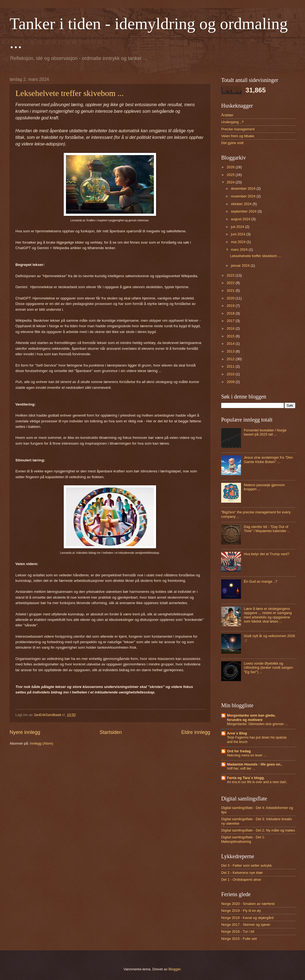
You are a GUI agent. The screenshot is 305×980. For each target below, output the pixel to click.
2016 (231, 328)
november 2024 (244, 196)
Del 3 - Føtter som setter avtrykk (246, 865)
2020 (231, 298)
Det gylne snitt (232, 143)
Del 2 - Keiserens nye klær (242, 873)
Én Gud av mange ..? (260, 581)
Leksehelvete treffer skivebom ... (70, 93)
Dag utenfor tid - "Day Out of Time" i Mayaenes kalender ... (267, 529)
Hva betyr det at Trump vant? (267, 554)
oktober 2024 (242, 204)
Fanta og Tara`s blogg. (246, 778)
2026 (231, 167)
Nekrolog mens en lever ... (247, 755)
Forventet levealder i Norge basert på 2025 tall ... (265, 432)
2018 (231, 313)
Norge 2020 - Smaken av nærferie (248, 904)
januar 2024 (241, 265)
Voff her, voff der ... (241, 769)
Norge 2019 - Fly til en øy (241, 911)
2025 (231, 175)
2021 (231, 291)
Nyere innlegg (25, 732)
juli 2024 (238, 227)
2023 (231, 275)
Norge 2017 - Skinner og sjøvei (246, 925)
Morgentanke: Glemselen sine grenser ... (257, 724)
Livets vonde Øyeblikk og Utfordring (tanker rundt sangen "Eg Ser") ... (268, 668)
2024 (231, 182)
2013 (231, 351)
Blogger (174, 969)
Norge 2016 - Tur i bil (238, 931)
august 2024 (241, 219)
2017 (231, 321)
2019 (231, 306)
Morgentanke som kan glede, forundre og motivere (251, 718)
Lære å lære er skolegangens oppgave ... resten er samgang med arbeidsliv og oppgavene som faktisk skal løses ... (268, 615)
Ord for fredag (239, 751)
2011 (231, 366)
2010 (231, 374)
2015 (231, 336)
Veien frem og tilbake (238, 136)
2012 (231, 359)
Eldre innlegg (196, 732)
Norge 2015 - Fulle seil (239, 939)
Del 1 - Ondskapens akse (241, 879)
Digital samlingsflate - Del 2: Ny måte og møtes (258, 830)
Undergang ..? (232, 122)
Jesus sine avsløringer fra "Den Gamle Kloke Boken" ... (268, 459)
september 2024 (244, 211)
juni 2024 (239, 234)
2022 (231, 283)
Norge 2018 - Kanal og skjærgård (247, 918)
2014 (231, 344)
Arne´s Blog (237, 733)
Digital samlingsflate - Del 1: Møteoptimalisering (243, 839)
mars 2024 (240, 250)
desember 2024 (244, 188)
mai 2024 (239, 242)
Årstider (227, 115)
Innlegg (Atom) (41, 743)
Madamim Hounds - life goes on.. (255, 764)
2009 (231, 382)
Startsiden (111, 732)
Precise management (238, 129)
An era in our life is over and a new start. (257, 782)
